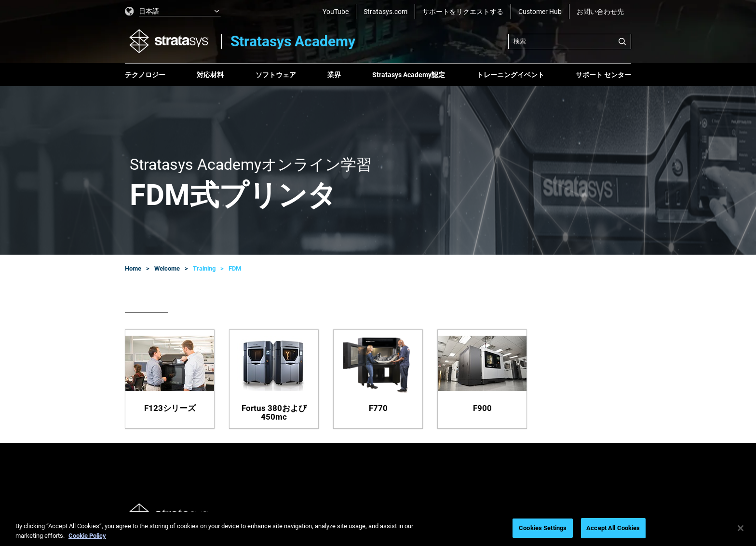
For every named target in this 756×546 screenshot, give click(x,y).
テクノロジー (145, 75)
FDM (235, 268)
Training (204, 268)
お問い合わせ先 (600, 12)
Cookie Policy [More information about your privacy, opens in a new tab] (87, 536)
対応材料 (210, 75)
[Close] (741, 528)
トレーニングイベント (511, 75)
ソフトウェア (276, 75)
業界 (334, 75)
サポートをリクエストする (463, 12)
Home (133, 268)
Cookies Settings (543, 528)
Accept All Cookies (613, 528)
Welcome (167, 268)
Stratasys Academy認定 (409, 75)
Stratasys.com (385, 12)
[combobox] (570, 41)
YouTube (336, 12)
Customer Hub (540, 12)
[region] (378, 529)
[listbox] (173, 12)
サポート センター (603, 75)
